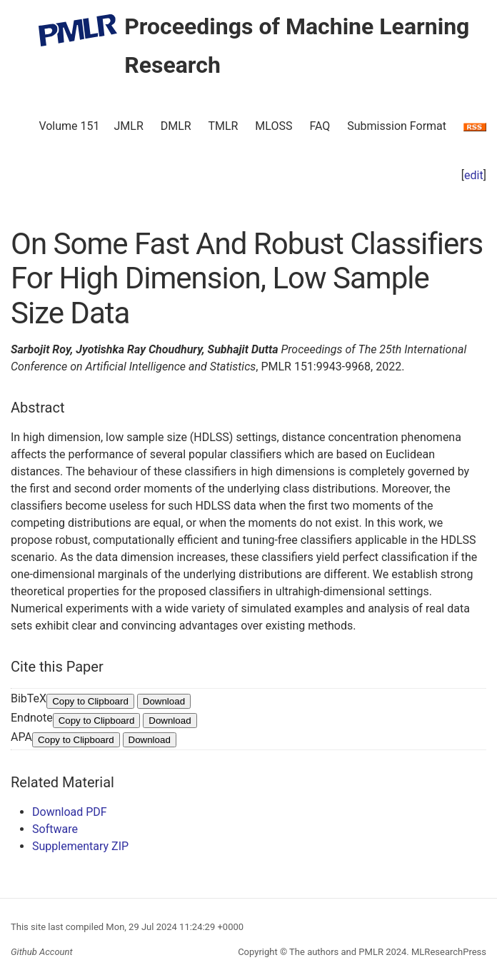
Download (164, 701)
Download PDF (70, 812)
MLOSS (273, 126)
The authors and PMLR (336, 952)
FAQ (320, 126)
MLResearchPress (448, 952)
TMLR (223, 126)
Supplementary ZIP (80, 846)
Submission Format (397, 126)
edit (474, 175)
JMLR (129, 126)
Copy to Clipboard (90, 701)
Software (55, 829)
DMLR (176, 126)
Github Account (42, 952)
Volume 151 (69, 126)
